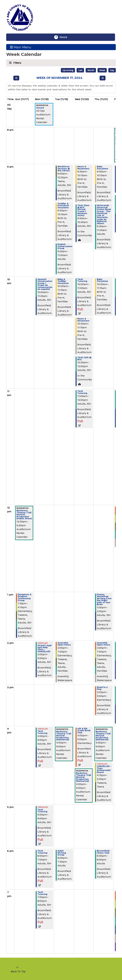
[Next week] (103, 78)
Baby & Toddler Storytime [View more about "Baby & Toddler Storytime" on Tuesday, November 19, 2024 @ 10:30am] (63, 281)
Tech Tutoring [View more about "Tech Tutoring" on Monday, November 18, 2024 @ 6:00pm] (42, 852)
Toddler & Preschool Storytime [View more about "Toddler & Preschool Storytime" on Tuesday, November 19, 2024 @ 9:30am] (63, 206)
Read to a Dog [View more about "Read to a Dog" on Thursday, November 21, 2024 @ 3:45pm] (102, 688)
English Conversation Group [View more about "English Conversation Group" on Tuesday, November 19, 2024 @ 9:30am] (65, 246)
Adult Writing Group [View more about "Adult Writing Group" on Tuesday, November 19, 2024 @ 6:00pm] (62, 853)
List (80, 70)
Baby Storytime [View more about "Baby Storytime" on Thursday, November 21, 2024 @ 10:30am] (102, 280)
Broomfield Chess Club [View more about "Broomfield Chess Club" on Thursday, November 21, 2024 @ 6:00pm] (103, 852)
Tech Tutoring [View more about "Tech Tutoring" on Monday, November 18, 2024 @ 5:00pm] (42, 811)
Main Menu (21, 47)
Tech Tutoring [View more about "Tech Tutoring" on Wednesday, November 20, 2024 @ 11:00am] (82, 392)
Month (91, 70)
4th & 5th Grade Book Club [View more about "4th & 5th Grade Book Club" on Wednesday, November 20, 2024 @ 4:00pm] (84, 731)
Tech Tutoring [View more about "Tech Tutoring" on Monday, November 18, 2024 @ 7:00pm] (42, 893)
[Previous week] (16, 78)
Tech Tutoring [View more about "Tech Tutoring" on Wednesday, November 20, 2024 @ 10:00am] (82, 280)
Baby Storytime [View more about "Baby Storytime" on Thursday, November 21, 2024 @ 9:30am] (102, 168)
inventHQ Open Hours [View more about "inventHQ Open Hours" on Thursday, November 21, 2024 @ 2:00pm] (104, 644)
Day (112, 70)
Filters (17, 63)
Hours (65, 37)
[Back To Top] (17, 970)
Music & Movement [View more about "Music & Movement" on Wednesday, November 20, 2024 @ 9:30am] (83, 168)
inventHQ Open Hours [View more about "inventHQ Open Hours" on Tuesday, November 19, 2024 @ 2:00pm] (64, 644)
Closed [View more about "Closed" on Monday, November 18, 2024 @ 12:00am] (40, 108)
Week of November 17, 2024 (59, 78)
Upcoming (68, 70)
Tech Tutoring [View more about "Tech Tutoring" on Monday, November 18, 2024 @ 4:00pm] (42, 732)
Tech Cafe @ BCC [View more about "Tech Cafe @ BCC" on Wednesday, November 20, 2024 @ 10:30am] (84, 359)
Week (102, 70)
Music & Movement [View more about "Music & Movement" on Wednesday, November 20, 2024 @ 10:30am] (83, 320)
